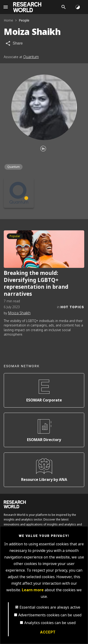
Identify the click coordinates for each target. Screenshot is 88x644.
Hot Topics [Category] (72, 307)
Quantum (31, 57)
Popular (15, 236)
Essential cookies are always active (50, 607)
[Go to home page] (27, 7)
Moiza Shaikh (19, 313)
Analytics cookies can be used (50, 623)
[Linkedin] (43, 149)
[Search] (64, 7)
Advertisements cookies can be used (50, 615)
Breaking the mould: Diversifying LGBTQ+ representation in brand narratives (36, 284)
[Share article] (14, 43)
